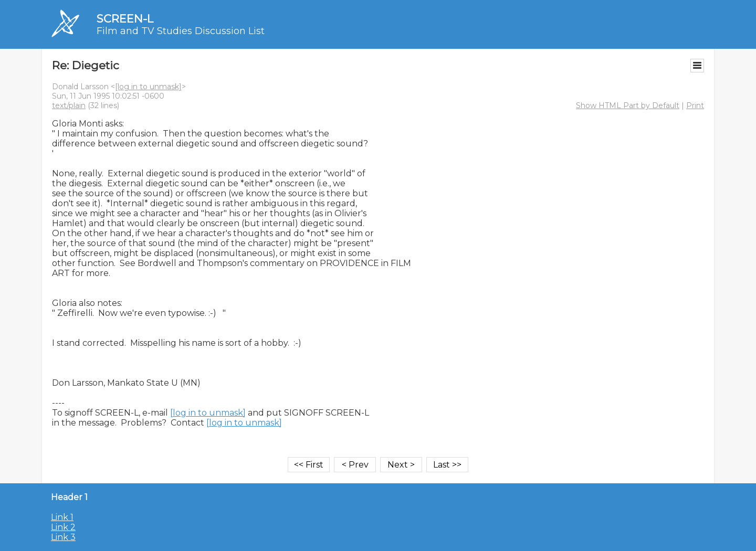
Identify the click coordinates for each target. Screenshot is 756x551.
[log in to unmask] (148, 87)
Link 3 (63, 537)
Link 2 (63, 527)
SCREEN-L (125, 19)
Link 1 (62, 517)
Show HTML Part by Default (628, 105)
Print (695, 105)
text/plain (69, 105)
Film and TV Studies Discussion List (181, 31)
